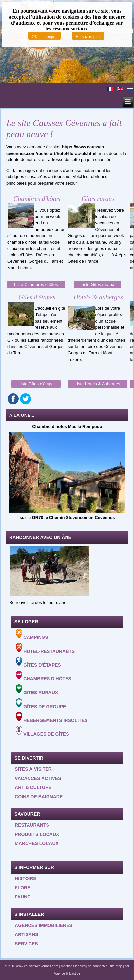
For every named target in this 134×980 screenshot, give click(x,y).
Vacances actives (38, 778)
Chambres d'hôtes (44, 676)
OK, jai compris (44, 37)
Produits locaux (37, 834)
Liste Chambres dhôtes (36, 284)
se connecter (97, 966)
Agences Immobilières (44, 925)
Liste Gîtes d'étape (36, 384)
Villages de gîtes (42, 731)
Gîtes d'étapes (38, 662)
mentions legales (73, 966)
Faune (22, 897)
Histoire (26, 878)
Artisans (27, 934)
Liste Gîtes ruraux (97, 284)
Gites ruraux (37, 690)
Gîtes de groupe (41, 704)
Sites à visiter (33, 769)
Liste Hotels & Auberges (97, 384)
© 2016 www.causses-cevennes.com (31, 966)
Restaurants (32, 825)
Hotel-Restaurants (45, 648)
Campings (32, 634)
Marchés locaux (37, 843)
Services (26, 944)
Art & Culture (33, 787)
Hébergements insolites (52, 718)
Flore (22, 888)
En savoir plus (88, 37)
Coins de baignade (39, 797)
